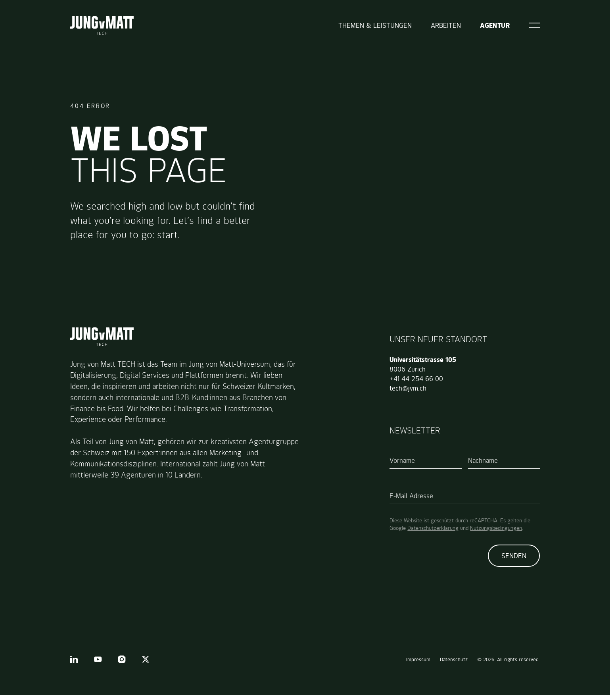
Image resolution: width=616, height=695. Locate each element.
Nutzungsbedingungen (496, 528)
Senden (514, 556)
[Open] (534, 25)
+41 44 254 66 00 (416, 379)
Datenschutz (454, 659)
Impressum (418, 659)
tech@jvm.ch (408, 388)
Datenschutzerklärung (433, 528)
